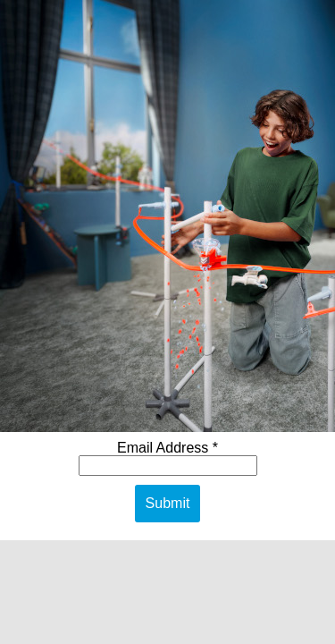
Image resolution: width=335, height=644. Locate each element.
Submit (168, 503)
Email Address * (167, 448)
